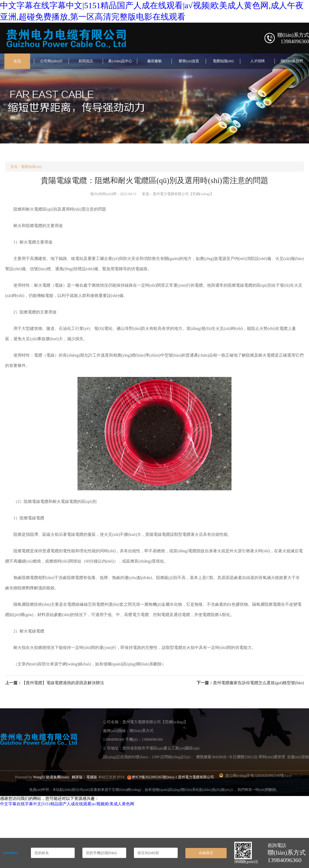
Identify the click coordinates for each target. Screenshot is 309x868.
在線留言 (206, 853)
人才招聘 (257, 61)
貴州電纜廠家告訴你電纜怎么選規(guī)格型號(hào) (258, 683)
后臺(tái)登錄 (298, 757)
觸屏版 (77, 777)
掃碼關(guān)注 (246, 862)
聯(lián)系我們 (292, 61)
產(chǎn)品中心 (120, 61)
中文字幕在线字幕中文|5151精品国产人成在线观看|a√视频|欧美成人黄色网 (67, 804)
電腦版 (92, 777)
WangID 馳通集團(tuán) (51, 777)
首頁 (17, 61)
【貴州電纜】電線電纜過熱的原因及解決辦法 (63, 683)
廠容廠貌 (154, 61)
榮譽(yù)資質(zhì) (189, 69)
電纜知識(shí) (223, 61)
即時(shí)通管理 (272, 757)
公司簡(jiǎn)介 (51, 61)
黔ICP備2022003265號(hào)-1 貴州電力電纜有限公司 (173, 777)
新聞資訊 (86, 61)
